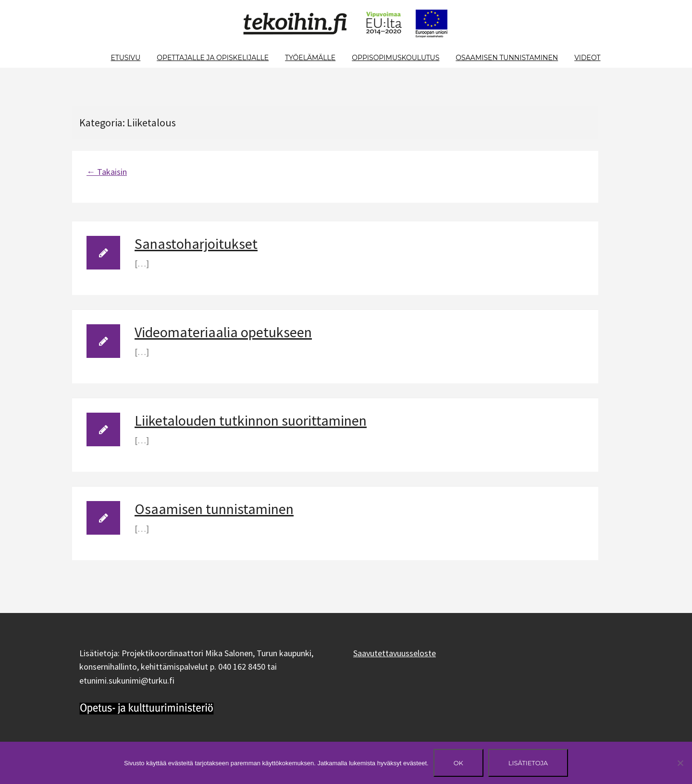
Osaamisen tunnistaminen (507, 58)
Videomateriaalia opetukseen (223, 332)
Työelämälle (310, 58)
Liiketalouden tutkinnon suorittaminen (251, 420)
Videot (587, 58)
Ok (458, 763)
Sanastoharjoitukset (196, 244)
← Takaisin (107, 172)
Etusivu (125, 58)
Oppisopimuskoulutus (395, 58)
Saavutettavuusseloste (395, 653)
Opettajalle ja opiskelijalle (213, 58)
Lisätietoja (528, 763)
